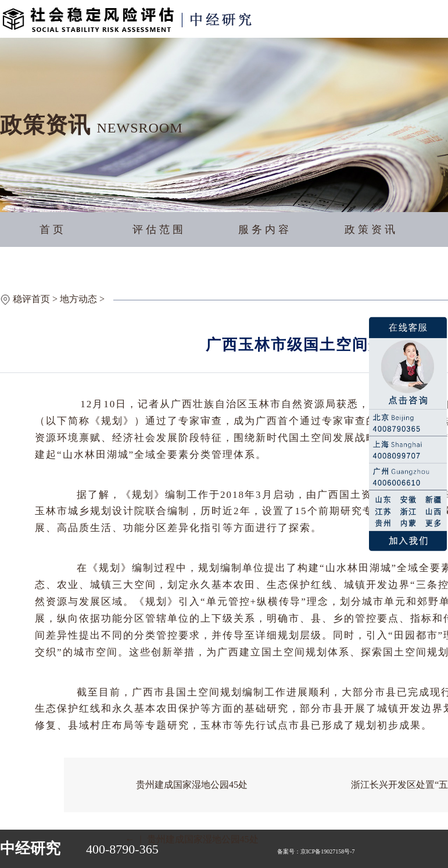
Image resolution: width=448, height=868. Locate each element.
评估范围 (159, 229)
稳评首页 (31, 299)
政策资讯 (371, 229)
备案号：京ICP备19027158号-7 (316, 851)
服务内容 (265, 229)
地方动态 (78, 299)
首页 (53, 229)
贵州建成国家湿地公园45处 (192, 785)
